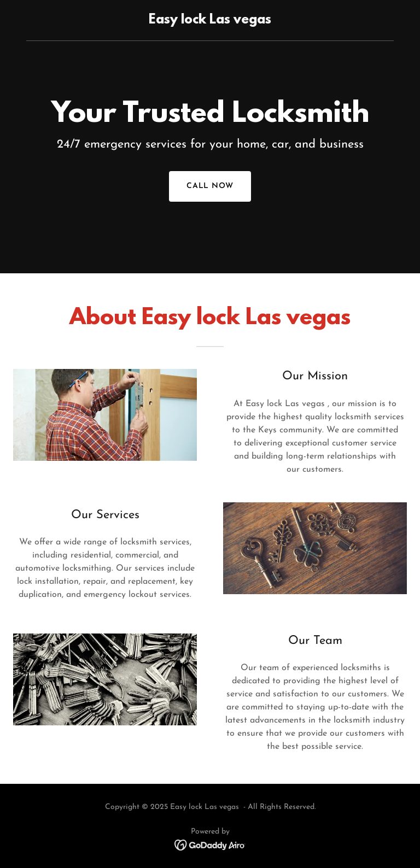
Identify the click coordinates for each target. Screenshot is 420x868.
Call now (210, 186)
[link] (210, 21)
